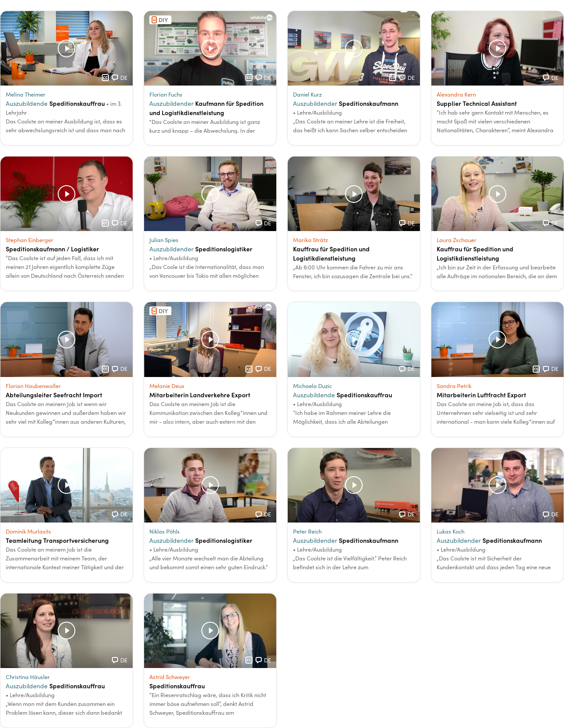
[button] (67, 78)
